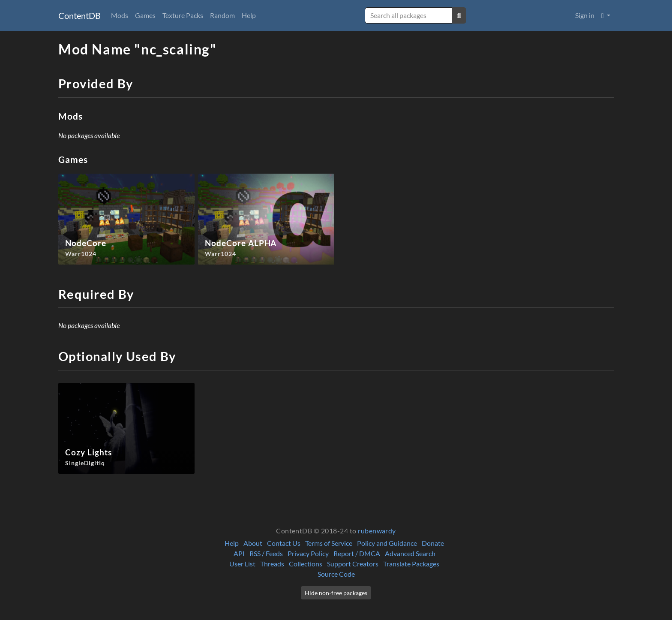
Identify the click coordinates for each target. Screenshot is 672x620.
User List (242, 564)
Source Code (336, 574)
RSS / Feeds (266, 553)
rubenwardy (377, 531)
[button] (606, 15)
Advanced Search (410, 553)
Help (249, 15)
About (253, 543)
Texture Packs (183, 15)
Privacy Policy (308, 553)
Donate (433, 543)
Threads (272, 564)
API (239, 553)
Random (222, 15)
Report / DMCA (357, 553)
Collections (306, 564)
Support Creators (353, 564)
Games (145, 15)
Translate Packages (411, 564)
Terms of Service (329, 543)
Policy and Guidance (387, 543)
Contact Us (284, 543)
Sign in (585, 15)
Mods (120, 15)
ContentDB (79, 15)
